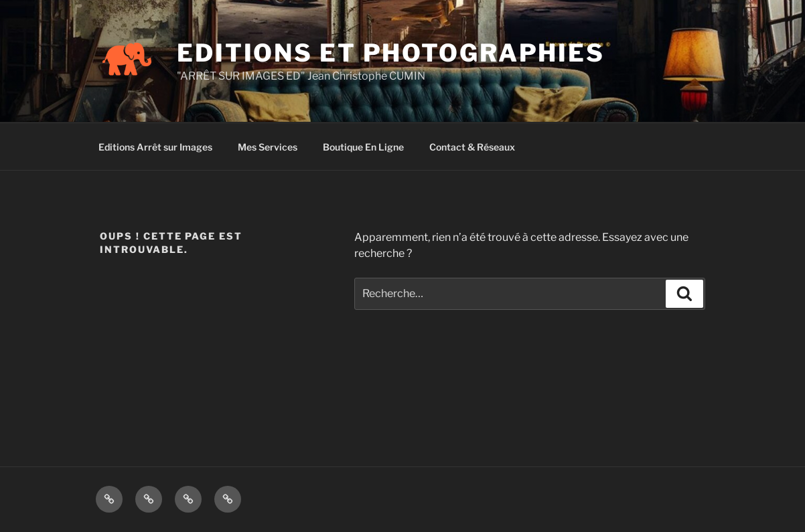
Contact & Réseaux (472, 147)
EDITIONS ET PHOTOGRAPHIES (391, 53)
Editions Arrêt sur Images (155, 147)
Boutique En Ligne (363, 147)
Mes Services (268, 147)
